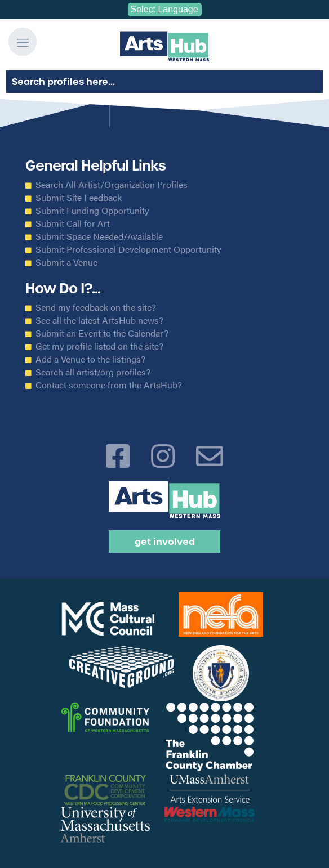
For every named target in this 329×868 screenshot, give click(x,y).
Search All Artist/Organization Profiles (112, 185)
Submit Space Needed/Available (99, 236)
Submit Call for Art (73, 223)
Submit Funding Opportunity (92, 211)
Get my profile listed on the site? (99, 346)
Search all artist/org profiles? (93, 372)
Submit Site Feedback (79, 198)
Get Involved (165, 542)
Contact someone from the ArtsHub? (109, 385)
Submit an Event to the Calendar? (102, 333)
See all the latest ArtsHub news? (99, 320)
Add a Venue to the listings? (90, 359)
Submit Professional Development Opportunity (128, 249)
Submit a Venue (66, 262)
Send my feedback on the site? (96, 307)
